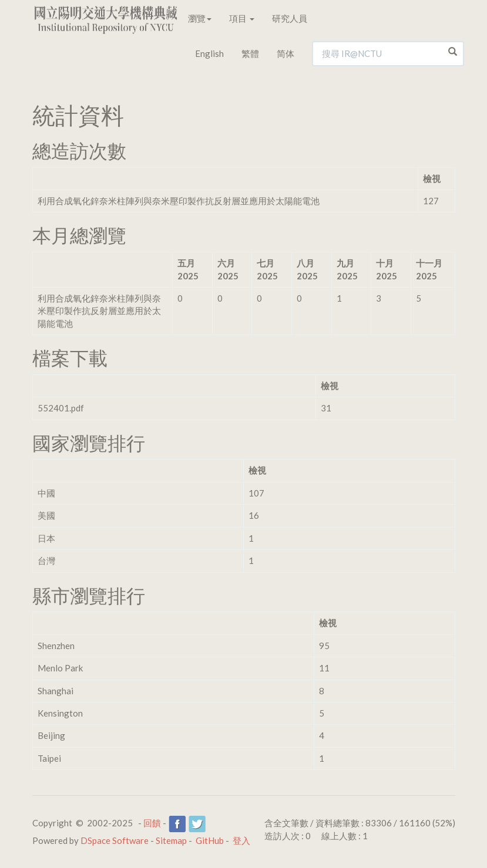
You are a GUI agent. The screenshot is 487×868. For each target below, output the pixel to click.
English (209, 53)
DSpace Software (115, 840)
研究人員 (290, 18)
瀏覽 (200, 18)
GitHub (210, 840)
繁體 (250, 53)
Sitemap (171, 840)
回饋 (152, 823)
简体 (286, 53)
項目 (242, 18)
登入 (241, 840)
